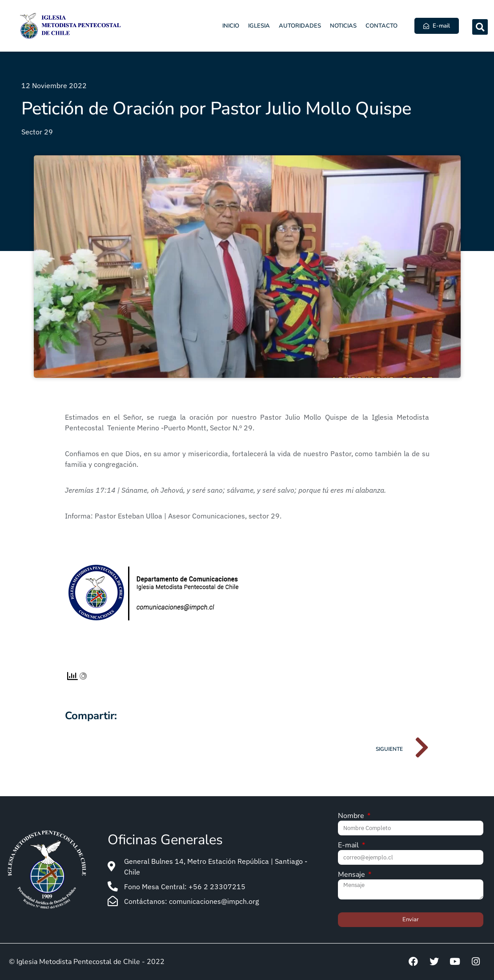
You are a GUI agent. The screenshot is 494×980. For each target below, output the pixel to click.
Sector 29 (37, 132)
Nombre (352, 816)
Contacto (382, 26)
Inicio (231, 26)
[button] (480, 27)
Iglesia (259, 26)
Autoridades (300, 26)
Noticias (343, 26)
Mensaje (352, 875)
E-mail (349, 846)
